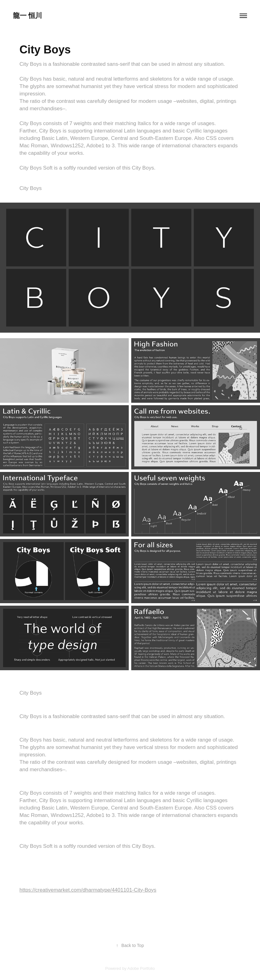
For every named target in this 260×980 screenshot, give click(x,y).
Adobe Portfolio (141, 968)
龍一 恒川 (27, 16)
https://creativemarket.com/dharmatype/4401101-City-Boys (88, 890)
